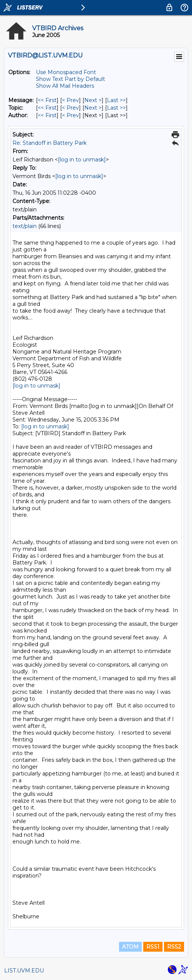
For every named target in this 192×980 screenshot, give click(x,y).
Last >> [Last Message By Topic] (116, 108)
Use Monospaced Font (66, 72)
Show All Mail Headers (65, 86)
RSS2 (174, 947)
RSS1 (153, 947)
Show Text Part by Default (70, 79)
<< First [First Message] (47, 100)
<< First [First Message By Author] (47, 115)
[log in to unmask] (82, 160)
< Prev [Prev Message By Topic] (70, 108)
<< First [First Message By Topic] (47, 108)
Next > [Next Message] (93, 100)
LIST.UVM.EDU (24, 971)
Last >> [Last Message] (116, 100)
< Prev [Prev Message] (70, 100)
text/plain (25, 226)
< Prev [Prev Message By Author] (70, 115)
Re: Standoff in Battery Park (50, 143)
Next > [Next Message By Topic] (93, 108)
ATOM (130, 947)
